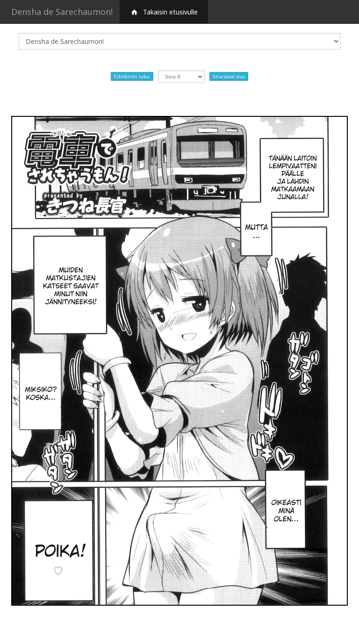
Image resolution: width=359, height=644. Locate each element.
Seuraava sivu (229, 76)
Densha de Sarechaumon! (62, 12)
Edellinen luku (132, 76)
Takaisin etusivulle (164, 12)
